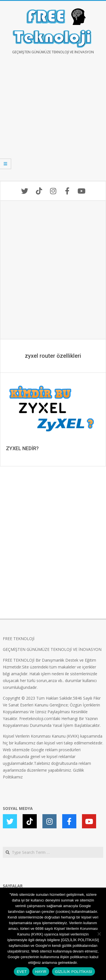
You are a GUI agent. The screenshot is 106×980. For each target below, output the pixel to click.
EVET (22, 972)
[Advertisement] (53, 122)
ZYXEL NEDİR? (22, 448)
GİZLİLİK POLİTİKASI (73, 972)
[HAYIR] (99, 934)
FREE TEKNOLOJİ (19, 639)
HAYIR (41, 972)
